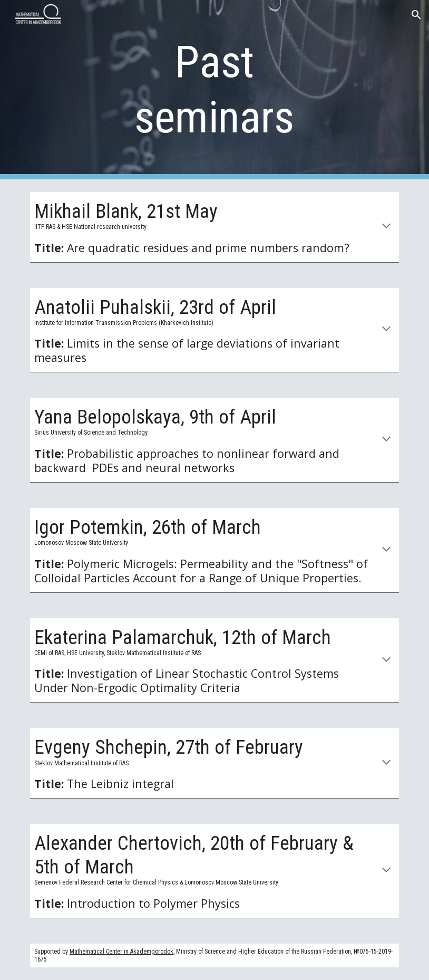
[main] (215, 90)
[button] (416, 15)
